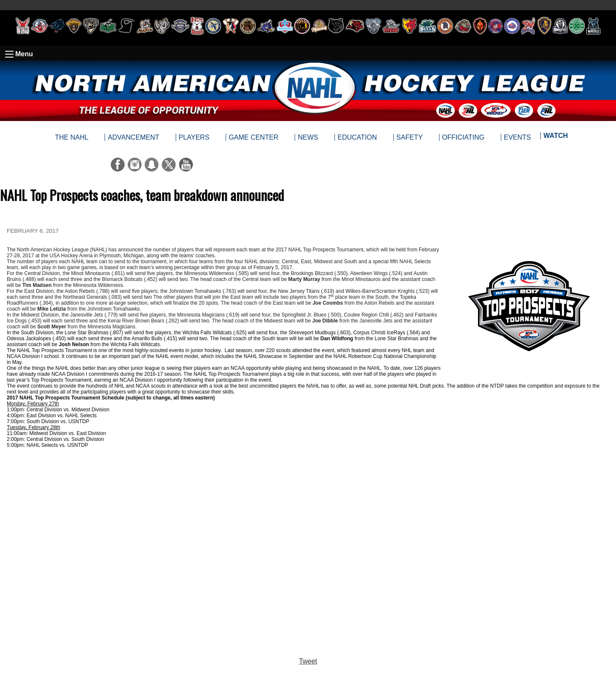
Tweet (308, 661)
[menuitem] (555, 138)
